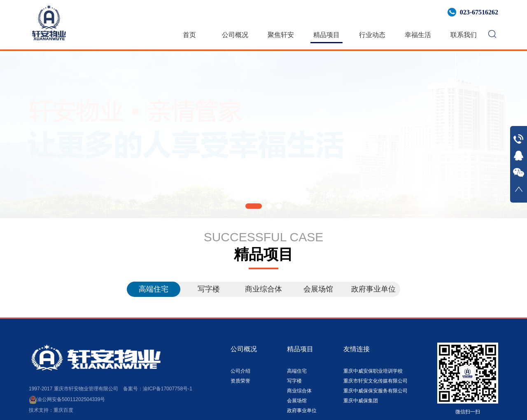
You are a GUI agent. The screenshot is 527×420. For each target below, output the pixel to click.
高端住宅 (154, 289)
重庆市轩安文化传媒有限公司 (375, 381)
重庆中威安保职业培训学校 (373, 371)
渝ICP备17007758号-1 (168, 389)
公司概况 (235, 35)
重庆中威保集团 (361, 401)
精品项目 (326, 35)
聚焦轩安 (281, 35)
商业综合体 (263, 289)
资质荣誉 (240, 381)
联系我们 (464, 35)
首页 (189, 35)
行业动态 (372, 35)
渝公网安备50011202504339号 (67, 399)
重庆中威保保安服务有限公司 (375, 391)
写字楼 (209, 289)
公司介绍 (240, 371)
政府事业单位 (373, 289)
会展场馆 (318, 289)
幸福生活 (418, 35)
